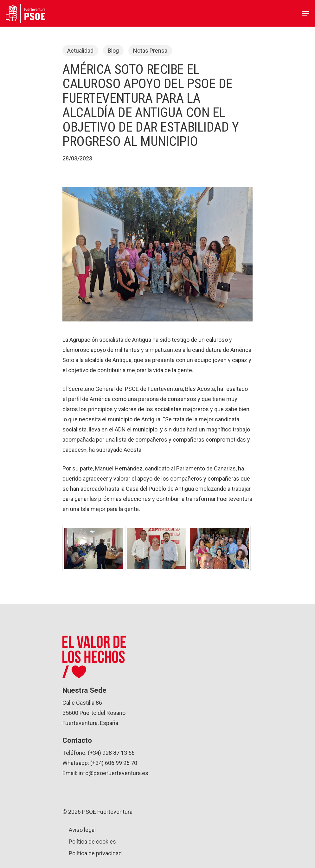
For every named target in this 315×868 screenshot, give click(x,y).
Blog (113, 51)
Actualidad (80, 51)
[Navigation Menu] (306, 13)
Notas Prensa (150, 51)
